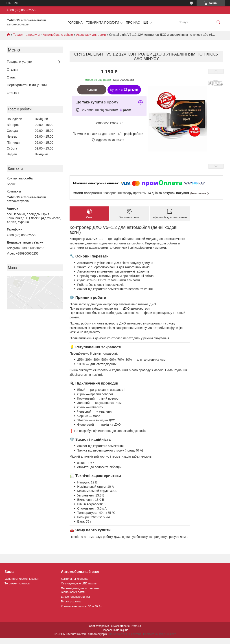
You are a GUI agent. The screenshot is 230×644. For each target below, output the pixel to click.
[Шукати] (218, 22)
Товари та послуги (103, 22)
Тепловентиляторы (17, 583)
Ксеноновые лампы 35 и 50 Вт (81, 606)
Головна (75, 22)
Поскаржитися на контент (125, 634)
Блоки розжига (71, 601)
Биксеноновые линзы (75, 597)
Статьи (12, 69)
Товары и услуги (19, 61)
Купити (92, 90)
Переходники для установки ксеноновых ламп (80, 590)
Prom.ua (136, 626)
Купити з (124, 90)
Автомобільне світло (58, 35)
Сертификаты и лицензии (27, 85)
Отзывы (13, 93)
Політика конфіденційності (160, 634)
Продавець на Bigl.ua (115, 630)
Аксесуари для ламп (91, 35)
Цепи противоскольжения (22, 579)
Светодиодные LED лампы (79, 583)
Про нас (133, 22)
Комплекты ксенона (74, 579)
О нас (11, 77)
